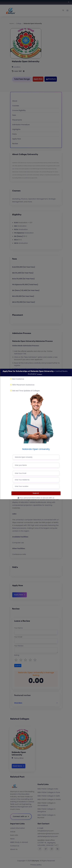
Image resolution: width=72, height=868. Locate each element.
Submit (36, 493)
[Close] (70, 373)
